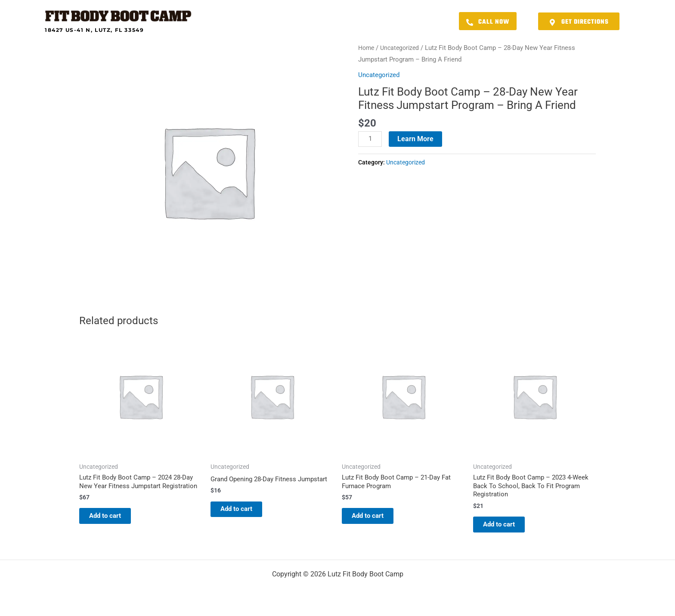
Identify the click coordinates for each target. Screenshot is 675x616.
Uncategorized (403, 48)
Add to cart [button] (113, 527)
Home (367, 48)
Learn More (417, 138)
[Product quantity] (371, 139)
